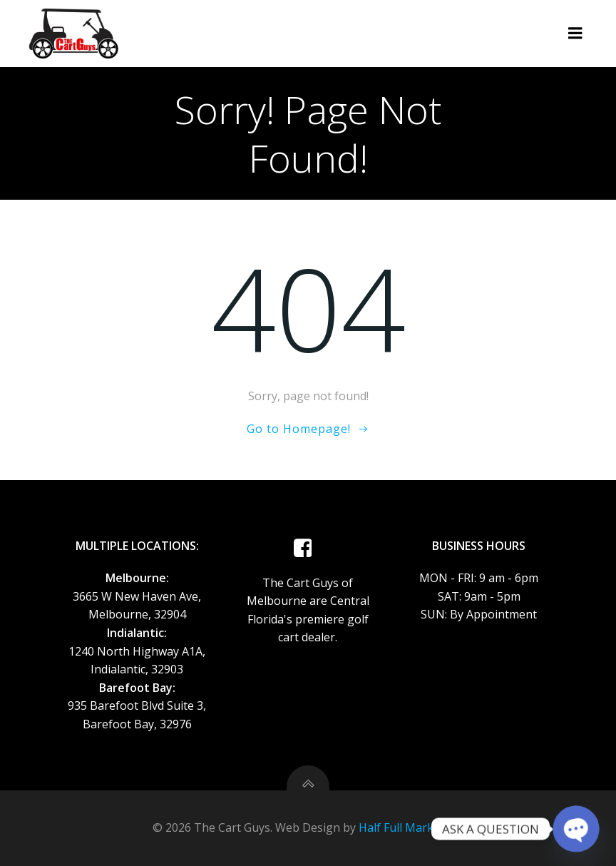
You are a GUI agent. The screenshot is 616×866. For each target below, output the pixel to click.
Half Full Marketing (410, 827)
